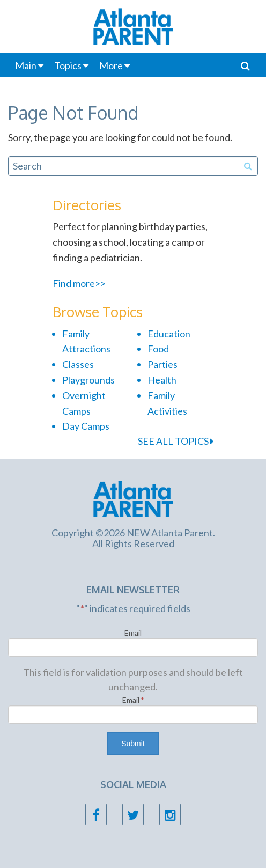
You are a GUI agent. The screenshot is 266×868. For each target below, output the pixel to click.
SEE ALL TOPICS (176, 441)
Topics (68, 65)
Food (158, 349)
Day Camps (86, 426)
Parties (162, 364)
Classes (78, 364)
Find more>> (79, 283)
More (111, 65)
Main (26, 65)
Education (169, 334)
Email (133, 633)
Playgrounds (88, 380)
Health (162, 380)
